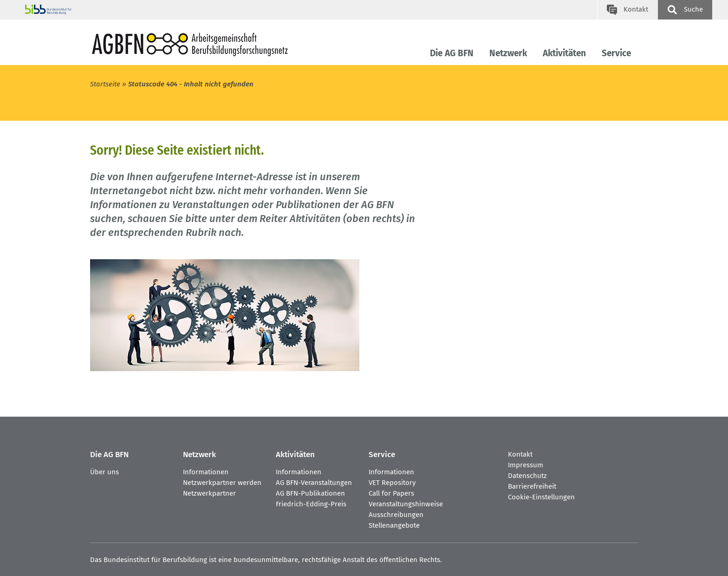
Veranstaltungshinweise (406, 504)
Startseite (105, 84)
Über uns (104, 472)
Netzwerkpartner (209, 493)
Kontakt (520, 454)
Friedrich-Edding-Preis (311, 504)
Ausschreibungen (396, 515)
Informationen (206, 472)
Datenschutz (527, 476)
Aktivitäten (564, 53)
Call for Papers (391, 493)
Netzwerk (508, 53)
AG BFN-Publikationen (310, 493)
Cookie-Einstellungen (541, 497)
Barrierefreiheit (532, 486)
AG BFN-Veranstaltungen (314, 483)
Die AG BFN (452, 53)
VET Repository (392, 483)
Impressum (526, 465)
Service (616, 53)
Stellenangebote (394, 525)
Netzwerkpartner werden (222, 483)
